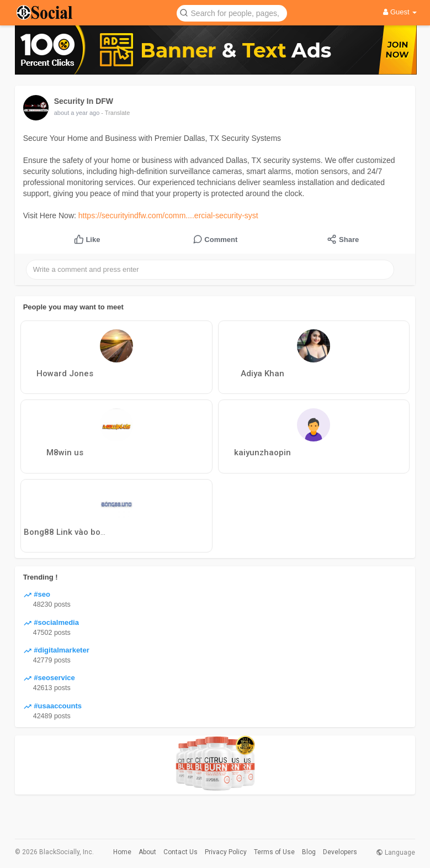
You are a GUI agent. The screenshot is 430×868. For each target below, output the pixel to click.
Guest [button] (400, 12)
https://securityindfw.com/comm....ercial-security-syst (168, 215)
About (147, 852)
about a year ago (77, 113)
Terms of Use (274, 852)
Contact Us (181, 852)
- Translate (115, 113)
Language (396, 853)
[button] (232, 12)
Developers (340, 852)
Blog (309, 852)
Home (122, 852)
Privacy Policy (226, 852)
